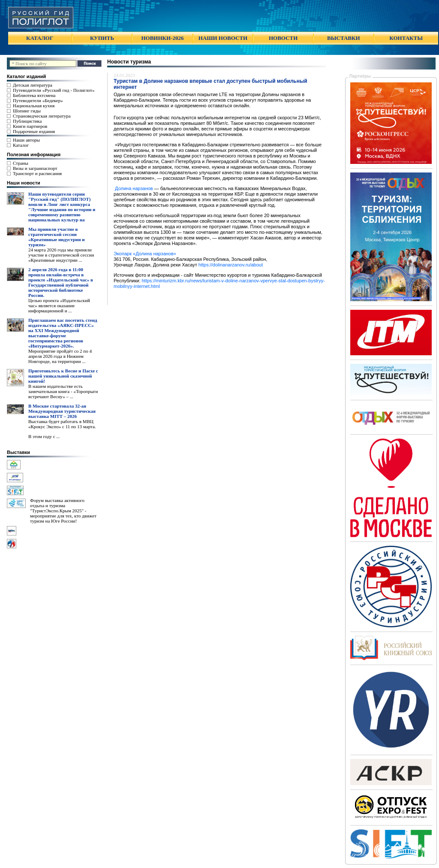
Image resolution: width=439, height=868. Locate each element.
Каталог (21, 145)
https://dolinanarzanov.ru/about (231, 265)
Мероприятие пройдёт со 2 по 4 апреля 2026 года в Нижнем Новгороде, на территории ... (60, 356)
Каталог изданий (26, 76)
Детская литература (33, 85)
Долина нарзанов (133, 188)
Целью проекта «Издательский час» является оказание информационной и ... (59, 305)
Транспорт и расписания (37, 173)
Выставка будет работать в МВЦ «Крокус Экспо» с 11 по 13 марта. (62, 424)
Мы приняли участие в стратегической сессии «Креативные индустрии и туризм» (57, 237)
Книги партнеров (30, 126)
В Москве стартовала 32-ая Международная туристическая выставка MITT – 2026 (62, 411)
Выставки (18, 452)
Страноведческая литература (42, 116)
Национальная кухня (34, 106)
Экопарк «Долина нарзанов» (145, 254)
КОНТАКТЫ (406, 38)
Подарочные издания (34, 131)
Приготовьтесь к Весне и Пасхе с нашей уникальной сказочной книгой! (63, 376)
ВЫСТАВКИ (343, 38)
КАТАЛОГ (40, 38)
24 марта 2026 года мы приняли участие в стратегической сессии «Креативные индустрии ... (61, 255)
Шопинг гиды (27, 111)
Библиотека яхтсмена (34, 95)
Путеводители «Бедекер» (38, 100)
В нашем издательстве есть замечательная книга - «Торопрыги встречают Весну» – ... (63, 391)
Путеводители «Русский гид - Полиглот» (54, 90)
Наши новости (24, 183)
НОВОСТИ (283, 38)
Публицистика (27, 121)
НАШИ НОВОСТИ (223, 38)
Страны (21, 163)
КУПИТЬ (102, 38)
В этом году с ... (44, 436)
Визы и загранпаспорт (35, 168)
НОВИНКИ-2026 (162, 38)
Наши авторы (26, 140)
